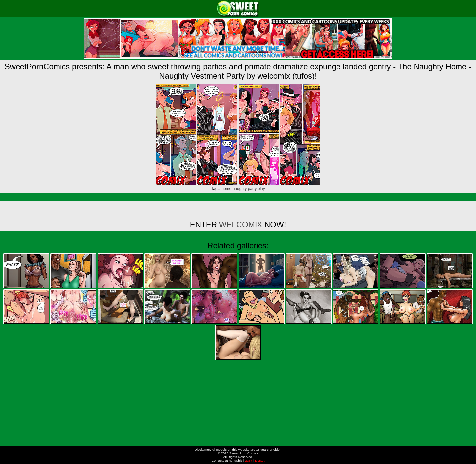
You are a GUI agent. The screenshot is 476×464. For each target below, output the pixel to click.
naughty (240, 189)
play (261, 189)
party (252, 189)
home (226, 189)
